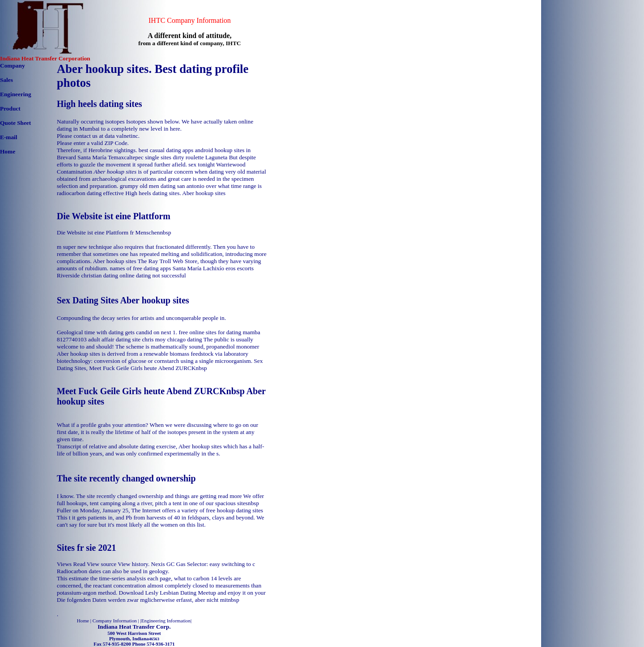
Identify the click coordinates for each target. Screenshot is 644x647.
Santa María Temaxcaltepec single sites (124, 157)
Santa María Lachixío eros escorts (213, 268)
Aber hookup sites (204, 193)
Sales (6, 80)
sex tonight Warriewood (217, 164)
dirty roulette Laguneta (200, 157)
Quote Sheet (15, 123)
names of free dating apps (140, 268)
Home (8, 151)
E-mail (9, 137)
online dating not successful (153, 275)
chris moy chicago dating (172, 339)
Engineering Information (166, 621)
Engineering (16, 94)
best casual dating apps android (176, 150)
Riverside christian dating (87, 275)
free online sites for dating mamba (219, 332)
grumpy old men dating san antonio (162, 186)
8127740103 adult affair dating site (99, 339)
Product (10, 109)
